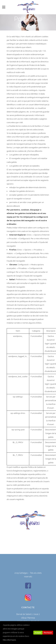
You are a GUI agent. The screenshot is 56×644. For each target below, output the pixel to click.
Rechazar (48, 633)
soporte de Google (14, 276)
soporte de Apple (37, 283)
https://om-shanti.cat (24, 37)
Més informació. (10, 640)
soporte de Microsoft (28, 242)
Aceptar (38, 633)
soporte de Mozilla (38, 257)
